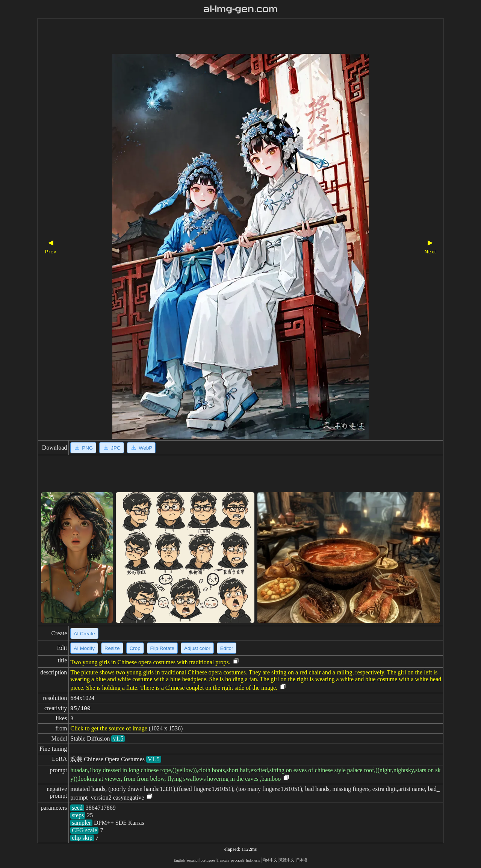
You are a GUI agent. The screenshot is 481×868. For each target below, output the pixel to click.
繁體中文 (287, 860)
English (179, 860)
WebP (141, 448)
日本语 (302, 860)
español (193, 860)
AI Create (84, 634)
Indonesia (253, 860)
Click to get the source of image (109, 728)
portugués (208, 860)
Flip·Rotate (162, 648)
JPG (112, 448)
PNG (83, 448)
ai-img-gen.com (241, 9)
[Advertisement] (227, 37)
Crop (135, 648)
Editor (227, 648)
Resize (112, 648)
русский (237, 860)
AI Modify (84, 648)
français (223, 860)
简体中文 (270, 860)
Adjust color (197, 648)
